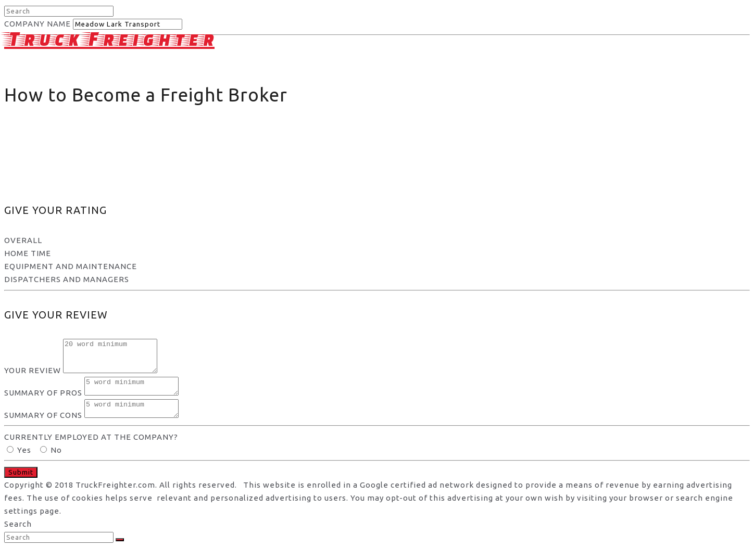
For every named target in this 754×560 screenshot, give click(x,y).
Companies (632, 95)
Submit (21, 485)
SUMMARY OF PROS (43, 402)
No (51, 462)
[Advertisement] (377, 113)
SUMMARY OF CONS (43, 428)
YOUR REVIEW (33, 377)
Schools (728, 95)
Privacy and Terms (552, 95)
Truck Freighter (109, 38)
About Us (475, 95)
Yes (20, 462)
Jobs (683, 95)
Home (426, 95)
